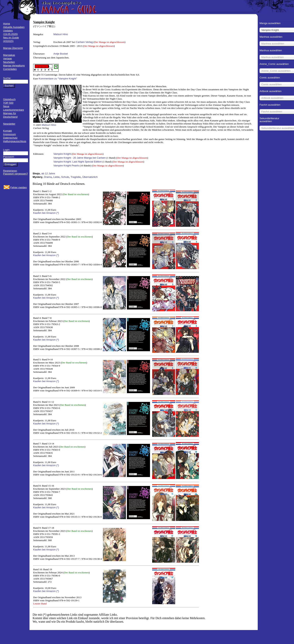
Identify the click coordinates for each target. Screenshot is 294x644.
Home (7, 24)
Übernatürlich (90, 177)
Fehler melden (19, 187)
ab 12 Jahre (48, 173)
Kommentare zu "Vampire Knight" (58, 79)
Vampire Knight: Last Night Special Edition (78, 162)
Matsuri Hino (61, 34)
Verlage (7, 59)
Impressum (10, 134)
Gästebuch (9, 99)
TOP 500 (8, 103)
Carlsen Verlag (84, 42)
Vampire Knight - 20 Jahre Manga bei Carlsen (79, 158)
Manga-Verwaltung (14, 66)
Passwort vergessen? (15, 174)
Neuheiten (9, 62)
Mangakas (9, 55)
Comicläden (10, 69)
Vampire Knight (62, 154)
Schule (65, 177)
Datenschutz (10, 138)
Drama (48, 177)
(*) (58, 213)
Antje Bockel (61, 54)
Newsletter (9, 124)
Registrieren (10, 171)
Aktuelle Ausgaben (14, 27)
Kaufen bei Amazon (44, 213)
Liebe (56, 177)
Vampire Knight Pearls (66, 166)
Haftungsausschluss (15, 141)
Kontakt (7, 131)
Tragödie (76, 177)
